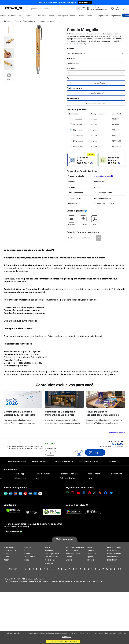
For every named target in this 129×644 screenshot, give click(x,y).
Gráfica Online (10, 550)
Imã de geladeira (52, 556)
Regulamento (117, 476)
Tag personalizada (53, 559)
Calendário (91, 553)
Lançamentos (113, 559)
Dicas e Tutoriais (94, 476)
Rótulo (27, 553)
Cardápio (90, 562)
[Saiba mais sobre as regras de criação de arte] (91, 165)
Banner (27, 556)
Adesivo (7, 562)
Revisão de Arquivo (40, 463)
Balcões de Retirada (17, 463)
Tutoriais (113, 463)
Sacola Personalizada (75, 550)
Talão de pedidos (73, 556)
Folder (6, 559)
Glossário (14, 571)
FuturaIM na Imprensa (88, 463)
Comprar (95, 455)
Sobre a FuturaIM (43, 476)
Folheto (7, 556)
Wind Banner (30, 559)
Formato (71, 71)
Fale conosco (20, 480)
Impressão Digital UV (96, 95)
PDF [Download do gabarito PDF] (95, 221)
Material (71, 61)
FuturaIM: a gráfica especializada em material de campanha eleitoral (103, 417)
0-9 (119, 571)
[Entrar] (99, 10)
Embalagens (92, 556)
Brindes (90, 550)
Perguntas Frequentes (64, 463)
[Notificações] (118, 10)
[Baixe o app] (84, 10)
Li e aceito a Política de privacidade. (63, 641)
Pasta (47, 550)
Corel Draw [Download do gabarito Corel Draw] (83, 221)
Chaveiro (70, 562)
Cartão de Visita (10, 553)
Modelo (70, 51)
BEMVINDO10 (85, 2)
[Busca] (76, 10)
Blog (37, 480)
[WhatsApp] (112, 10)
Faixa (27, 562)
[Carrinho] (123, 10)
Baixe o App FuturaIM (77, 507)
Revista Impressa (114, 550)
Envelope (49, 553)
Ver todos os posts (117, 435)
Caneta (69, 559)
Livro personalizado (115, 553)
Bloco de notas (72, 553)
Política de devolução (69, 480)
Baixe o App (19, 476)
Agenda (90, 559)
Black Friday (112, 562)
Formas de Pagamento (15, 490)
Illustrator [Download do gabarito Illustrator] (71, 221)
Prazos (90, 480)
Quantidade (50, 451)
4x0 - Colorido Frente (96, 85)
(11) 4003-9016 (13, 533)
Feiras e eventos (114, 556)
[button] (96, 46)
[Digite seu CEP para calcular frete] (82, 240)
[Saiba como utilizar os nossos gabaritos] (86, 213)
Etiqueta (28, 550)
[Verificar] (13, 513)
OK (99, 240)
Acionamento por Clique (96, 105)
